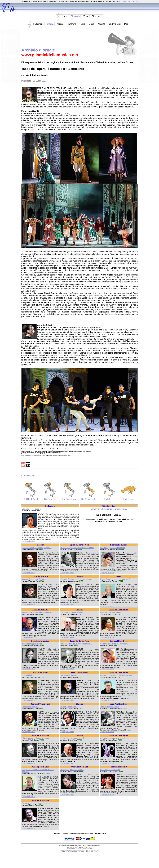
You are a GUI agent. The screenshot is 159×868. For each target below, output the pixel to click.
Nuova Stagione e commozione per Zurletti (117, 579)
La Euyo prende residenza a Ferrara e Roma (109, 509)
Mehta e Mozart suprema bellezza (74, 738)
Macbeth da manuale (30, 707)
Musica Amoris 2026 (69, 707)
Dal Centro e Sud (89, 499)
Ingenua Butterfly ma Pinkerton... (35, 579)
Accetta (136, 1)
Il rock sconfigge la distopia (33, 644)
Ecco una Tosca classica (32, 509)
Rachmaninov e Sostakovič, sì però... (37, 548)
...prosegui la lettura (28, 541)
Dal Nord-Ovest (31, 499)
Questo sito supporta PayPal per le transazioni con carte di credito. (79, 833)
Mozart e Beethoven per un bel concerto (76, 579)
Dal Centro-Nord (70, 499)
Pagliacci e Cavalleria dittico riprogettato (116, 675)
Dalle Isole (109, 499)
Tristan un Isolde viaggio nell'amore (36, 738)
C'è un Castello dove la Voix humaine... (76, 644)
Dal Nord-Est (50, 499)
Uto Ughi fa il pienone (30, 675)
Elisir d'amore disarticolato (111, 612)
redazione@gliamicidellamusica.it (75, 850)
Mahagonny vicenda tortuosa (72, 770)
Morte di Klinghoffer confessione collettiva (77, 548)
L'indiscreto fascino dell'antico (72, 612)
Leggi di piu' (126, 1)
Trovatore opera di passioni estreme (36, 803)
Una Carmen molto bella (110, 770)
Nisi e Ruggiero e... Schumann (112, 548)
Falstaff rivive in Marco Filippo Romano (37, 612)
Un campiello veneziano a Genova (114, 644)
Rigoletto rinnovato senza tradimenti (115, 738)
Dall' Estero (128, 499)
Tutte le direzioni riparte (110, 707)
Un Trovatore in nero (69, 675)
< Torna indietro (28, 476)
